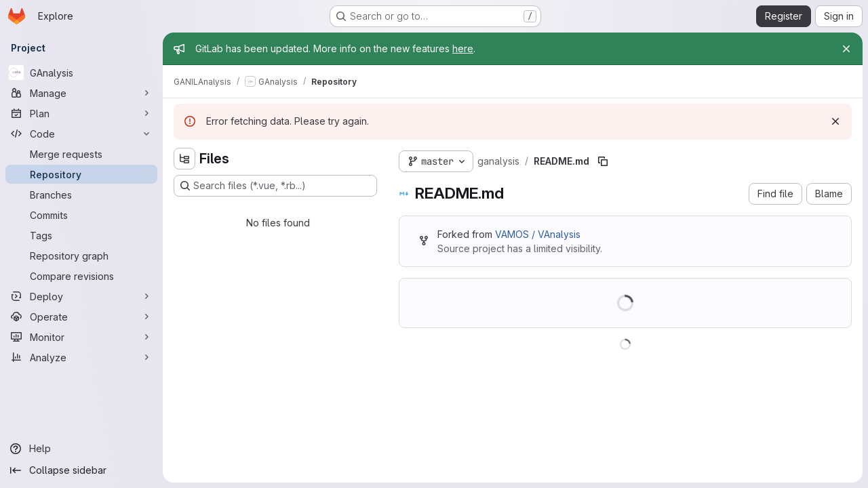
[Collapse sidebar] (81, 470)
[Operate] (81, 317)
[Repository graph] (81, 256)
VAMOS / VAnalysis (538, 234)
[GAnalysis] (81, 73)
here (463, 48)
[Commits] (81, 215)
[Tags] (81, 235)
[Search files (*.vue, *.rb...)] (275, 186)
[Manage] (81, 93)
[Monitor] (81, 337)
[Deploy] (81, 296)
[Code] (81, 134)
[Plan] (81, 113)
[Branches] (81, 195)
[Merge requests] (81, 154)
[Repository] (81, 174)
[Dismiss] (835, 121)
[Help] (81, 449)
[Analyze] (81, 357)
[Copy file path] (603, 161)
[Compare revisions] (81, 276)
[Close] (846, 49)
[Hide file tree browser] (184, 159)
